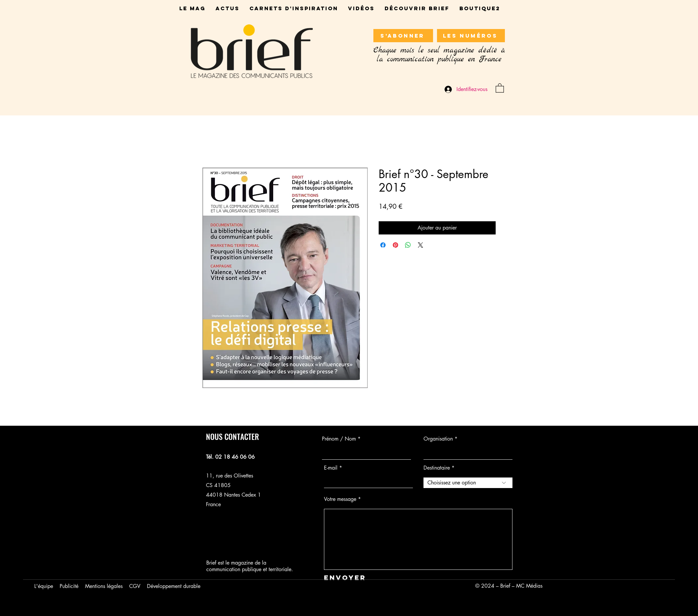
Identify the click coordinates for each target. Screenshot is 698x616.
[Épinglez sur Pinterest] (395, 245)
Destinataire (437, 468)
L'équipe (44, 586)
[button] (500, 88)
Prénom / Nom (339, 439)
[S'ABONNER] (403, 36)
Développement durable (174, 586)
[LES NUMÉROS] (471, 36)
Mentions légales (104, 586)
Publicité (69, 586)
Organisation (438, 439)
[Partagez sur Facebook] (383, 245)
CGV (135, 586)
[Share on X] (421, 245)
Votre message (340, 499)
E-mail (331, 468)
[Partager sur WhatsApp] (408, 245)
